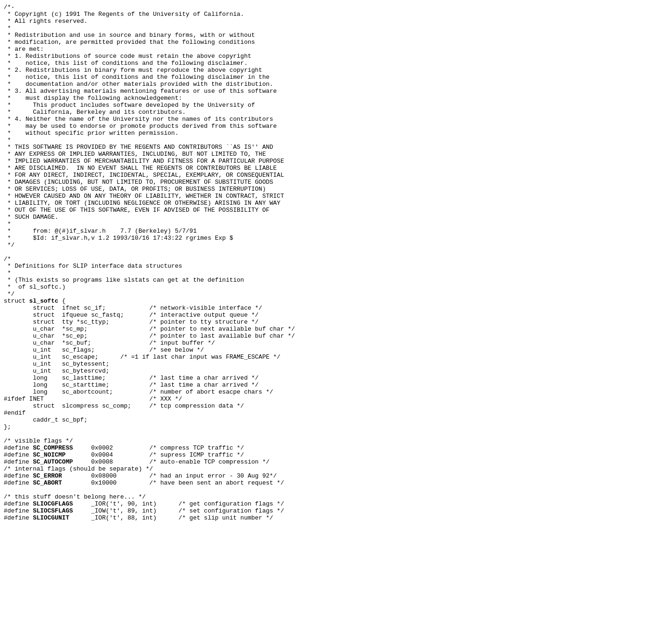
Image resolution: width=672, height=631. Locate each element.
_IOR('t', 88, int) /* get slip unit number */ (153, 621)
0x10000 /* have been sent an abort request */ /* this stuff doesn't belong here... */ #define (144, 591)
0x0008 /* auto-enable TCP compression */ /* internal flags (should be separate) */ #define (136, 562)
